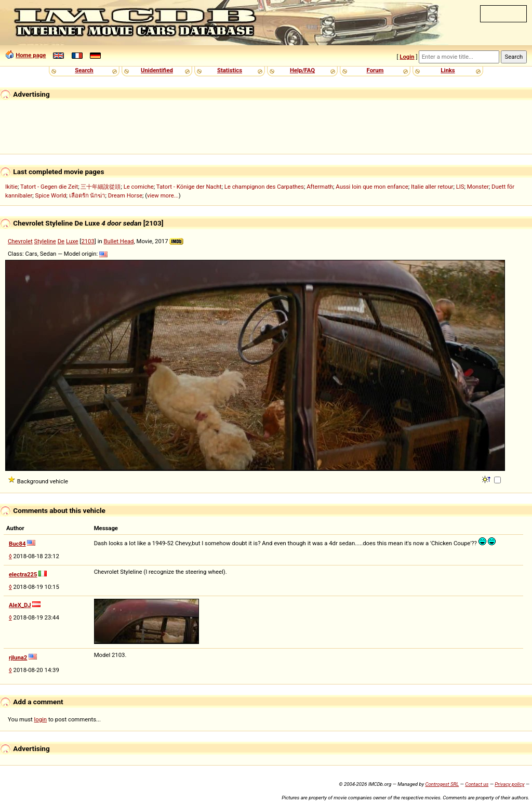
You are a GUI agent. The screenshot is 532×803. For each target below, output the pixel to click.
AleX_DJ (20, 605)
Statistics (230, 70)
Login (407, 57)
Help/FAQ (302, 70)
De (61, 241)
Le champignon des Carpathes (264, 187)
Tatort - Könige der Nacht (189, 187)
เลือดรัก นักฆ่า (87, 195)
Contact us (477, 784)
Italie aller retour (432, 187)
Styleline (45, 241)
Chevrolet (20, 241)
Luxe (72, 241)
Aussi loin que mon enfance (372, 187)
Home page (31, 55)
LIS (460, 187)
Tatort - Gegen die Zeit (49, 187)
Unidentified (157, 70)
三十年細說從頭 (101, 187)
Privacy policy (509, 784)
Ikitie (11, 187)
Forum (375, 70)
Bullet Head (118, 241)
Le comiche (139, 187)
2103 (88, 241)
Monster (478, 187)
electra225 (23, 574)
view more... (163, 195)
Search (84, 70)
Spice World (51, 195)
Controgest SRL (442, 784)
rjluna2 (18, 657)
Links (448, 70)
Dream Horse (125, 195)
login (41, 719)
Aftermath (320, 187)
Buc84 (17, 544)
